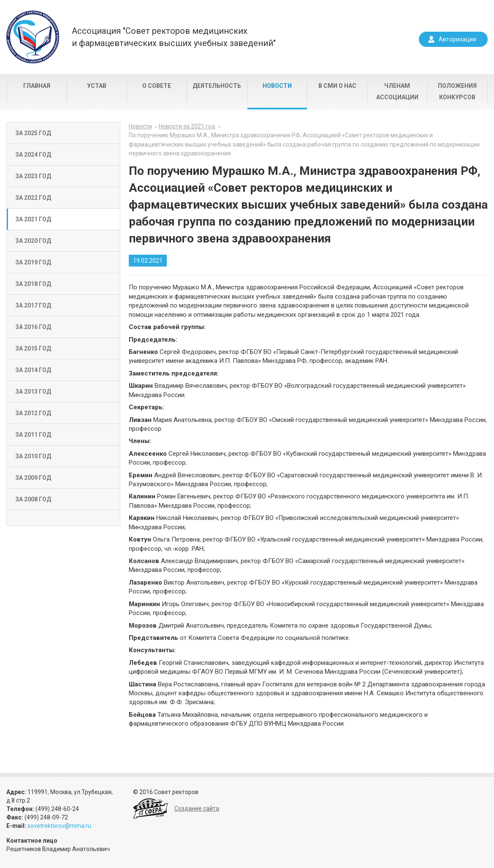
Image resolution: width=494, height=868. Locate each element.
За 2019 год (33, 262)
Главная (37, 86)
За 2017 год (33, 305)
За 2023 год (33, 176)
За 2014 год (33, 370)
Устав (97, 86)
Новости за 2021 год (187, 126)
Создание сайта (197, 808)
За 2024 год (33, 155)
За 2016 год (33, 327)
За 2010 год (33, 456)
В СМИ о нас (337, 86)
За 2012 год (33, 413)
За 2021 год (33, 219)
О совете (157, 86)
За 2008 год (33, 499)
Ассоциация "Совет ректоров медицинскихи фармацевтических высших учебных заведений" (174, 37)
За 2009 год (33, 478)
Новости (277, 86)
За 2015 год (33, 348)
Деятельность (217, 86)
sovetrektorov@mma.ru (59, 826)
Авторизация (457, 39)
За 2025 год (33, 133)
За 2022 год (33, 198)
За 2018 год (33, 284)
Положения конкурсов (457, 91)
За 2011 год (33, 435)
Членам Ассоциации (397, 91)
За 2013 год (33, 392)
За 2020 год (33, 241)
